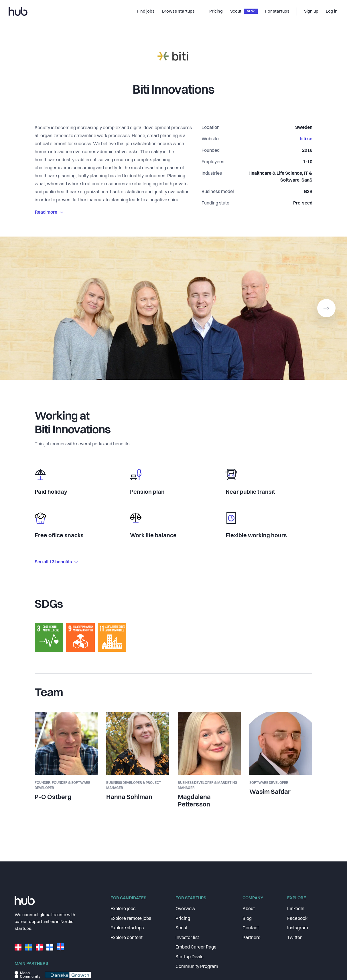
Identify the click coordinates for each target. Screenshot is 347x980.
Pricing (183, 919)
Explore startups (127, 928)
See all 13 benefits (56, 562)
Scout (182, 928)
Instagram (298, 928)
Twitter (294, 938)
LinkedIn (296, 909)
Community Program (197, 967)
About (249, 909)
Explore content (127, 938)
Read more (49, 212)
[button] (326, 308)
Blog (247, 919)
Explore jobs (123, 909)
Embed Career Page (196, 947)
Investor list (187, 938)
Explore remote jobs (131, 919)
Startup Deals (189, 957)
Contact (251, 928)
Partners (251, 938)
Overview (185, 909)
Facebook (297, 919)
